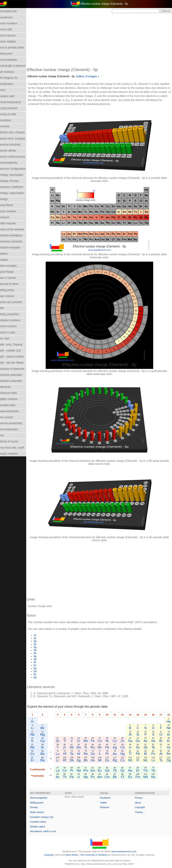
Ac (61, 777)
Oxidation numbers (13, 320)
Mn (87, 741)
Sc (61, 741)
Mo (81, 747)
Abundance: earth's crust (47, 831)
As (146, 741)
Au (115, 754)
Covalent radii (10, 96)
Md (146, 777)
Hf (68, 754)
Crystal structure (12, 108)
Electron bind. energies (16, 139)
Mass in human (11, 278)
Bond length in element (16, 66)
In (130, 747)
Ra (47, 760)
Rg (115, 760)
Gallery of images (90, 76)
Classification (10, 84)
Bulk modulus (10, 72)
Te (153, 747)
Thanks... (141, 812)
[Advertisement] (101, 40)
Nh (130, 760)
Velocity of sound (12, 441)
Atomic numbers (12, 23)
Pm (87, 770)
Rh (100, 747)
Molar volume (10, 296)
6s (39, 674)
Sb (145, 747)
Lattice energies (11, 266)
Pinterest (107, 807)
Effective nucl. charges (15, 132)
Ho (130, 770)
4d (39, 659)
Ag (115, 747)
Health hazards (11, 223)
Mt (100, 760)
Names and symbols (14, 302)
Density (38, 807)
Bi (146, 754)
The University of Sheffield (96, 855)
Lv (153, 760)
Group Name (10, 205)
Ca (47, 741)
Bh (87, 760)
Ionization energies (13, 247)
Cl (161, 734)
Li (36, 728)
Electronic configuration (16, 169)
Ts (161, 760)
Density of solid (11, 114)
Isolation (7, 254)
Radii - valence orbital (15, 357)
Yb (153, 770)
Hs (94, 760)
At (161, 754)
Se (153, 741)
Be (47, 728)
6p (39, 677)
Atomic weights (11, 41)
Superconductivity (12, 411)
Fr (36, 760)
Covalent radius (42, 822)
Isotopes (7, 260)
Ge (138, 741)
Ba (47, 754)
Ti (68, 741)
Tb (115, 770)
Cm (107, 777)
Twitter (105, 803)
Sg (81, 760)
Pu (94, 777)
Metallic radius (42, 827)
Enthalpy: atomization (15, 175)
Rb (36, 747)
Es (130, 777)
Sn (138, 747)
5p (39, 668)
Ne (169, 728)
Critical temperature (14, 102)
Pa (74, 777)
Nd (81, 770)
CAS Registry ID (12, 78)
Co (100, 741)
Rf (68, 760)
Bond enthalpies (12, 60)
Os (94, 754)
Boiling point (9, 54)
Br (161, 741)
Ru (94, 747)
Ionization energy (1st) (46, 817)
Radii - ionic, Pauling (14, 345)
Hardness (8, 217)
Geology (7, 199)
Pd (107, 747)
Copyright (141, 807)
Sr (46, 747)
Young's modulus (12, 454)
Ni (107, 741)
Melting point (41, 803)
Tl (130, 754)
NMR (5, 308)
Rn (169, 754)
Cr (81, 741)
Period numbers (11, 326)
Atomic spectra (11, 35)
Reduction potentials (14, 375)
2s (39, 638)
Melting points (10, 290)
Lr (61, 760)
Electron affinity (11, 151)
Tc (87, 747)
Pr (74, 770)
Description (9, 120)
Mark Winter (74, 855)
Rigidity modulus (12, 399)
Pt (107, 754)
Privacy (140, 798)
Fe (94, 741)
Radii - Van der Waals (15, 363)
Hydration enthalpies (14, 235)
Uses (5, 435)
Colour (6, 90)
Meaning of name (12, 284)
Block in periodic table (15, 48)
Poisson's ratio (11, 332)
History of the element (15, 229)
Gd (107, 770)
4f (39, 662)
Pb (138, 754)
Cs (36, 754)
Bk (115, 777)
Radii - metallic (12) (13, 351)
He (169, 722)
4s (39, 653)
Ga (130, 741)
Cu (115, 741)
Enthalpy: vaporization (15, 193)
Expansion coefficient (15, 187)
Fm (138, 777)
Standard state (11, 405)
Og (169, 760)
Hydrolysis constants (14, 241)
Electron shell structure (16, 157)
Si (138, 734)
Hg (123, 754)
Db (74, 760)
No (153, 777)
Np (87, 777)
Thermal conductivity (14, 423)
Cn (123, 760)
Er (138, 770)
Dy (122, 770)
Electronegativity (12, 163)
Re (87, 754)
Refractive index (12, 393)
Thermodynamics (12, 429)
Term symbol (9, 417)
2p (39, 641)
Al (130, 734)
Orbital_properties (13, 314)
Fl (138, 760)
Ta (74, 754)
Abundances (9, 17)
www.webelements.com (126, 851)
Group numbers (11, 211)
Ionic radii (8, 338)
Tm (145, 770)
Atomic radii (9, 29)
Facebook (107, 798)
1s (39, 635)
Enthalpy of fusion (13, 181)
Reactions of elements (15, 369)
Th (68, 777)
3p (39, 647)
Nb (74, 747)
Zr (68, 747)
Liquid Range (10, 272)
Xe (169, 747)
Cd (123, 747)
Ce (68, 770)
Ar (169, 734)
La (61, 770)
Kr (169, 741)
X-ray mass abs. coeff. (15, 448)
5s (39, 665)
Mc (145, 760)
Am (100, 777)
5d (39, 671)
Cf (122, 777)
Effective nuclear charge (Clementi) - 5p (55, 76)
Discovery (8, 126)
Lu (61, 754)
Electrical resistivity (13, 145)
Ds (107, 760)
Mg (47, 734)
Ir (100, 754)
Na (36, 734)
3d (39, 650)
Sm (93, 770)
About (139, 803)
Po (153, 754)
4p (39, 656)
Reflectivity (8, 387)
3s (39, 644)
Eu (100, 770)
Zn (123, 741)
